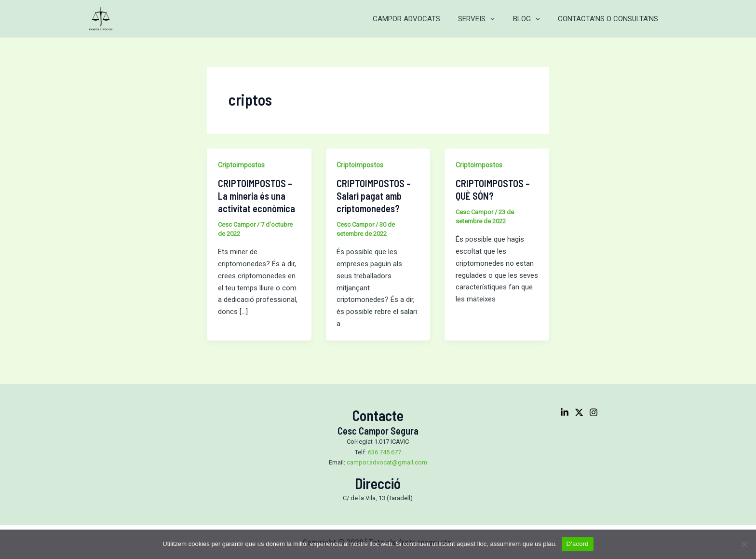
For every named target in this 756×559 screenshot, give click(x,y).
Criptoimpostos (241, 165)
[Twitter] (579, 412)
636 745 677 (385, 452)
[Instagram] (594, 412)
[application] (499, 19)
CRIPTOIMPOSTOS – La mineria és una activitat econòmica (256, 196)
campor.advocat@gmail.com (387, 462)
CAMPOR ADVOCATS (419, 19)
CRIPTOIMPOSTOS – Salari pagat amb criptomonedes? (374, 196)
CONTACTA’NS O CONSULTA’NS (610, 19)
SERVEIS (486, 19)
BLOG (532, 19)
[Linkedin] (565, 412)
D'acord (578, 544)
